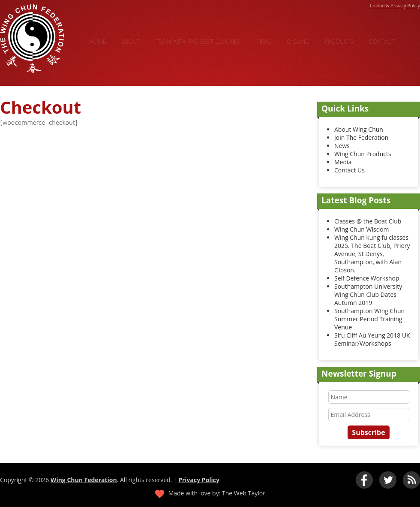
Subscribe (368, 432)
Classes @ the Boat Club (368, 221)
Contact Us (349, 170)
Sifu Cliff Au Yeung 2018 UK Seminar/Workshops (372, 339)
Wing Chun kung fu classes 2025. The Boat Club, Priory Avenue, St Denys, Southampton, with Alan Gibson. (372, 254)
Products (339, 42)
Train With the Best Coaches (198, 42)
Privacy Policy (199, 480)
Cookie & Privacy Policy (395, 5)
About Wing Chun (359, 129)
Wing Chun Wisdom (362, 229)
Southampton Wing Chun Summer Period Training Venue (369, 319)
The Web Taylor (244, 493)
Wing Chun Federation (84, 480)
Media (343, 162)
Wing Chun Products (363, 154)
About (130, 42)
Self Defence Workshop (367, 278)
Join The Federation (361, 137)
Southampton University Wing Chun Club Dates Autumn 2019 (368, 294)
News (263, 42)
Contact (382, 42)
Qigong (298, 42)
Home (97, 42)
